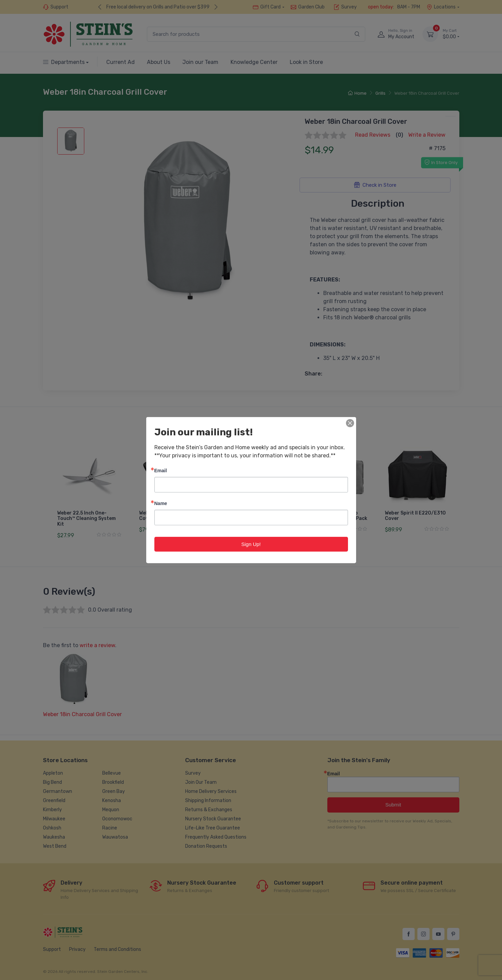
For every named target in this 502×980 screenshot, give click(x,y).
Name (161, 503)
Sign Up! (251, 544)
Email (161, 470)
